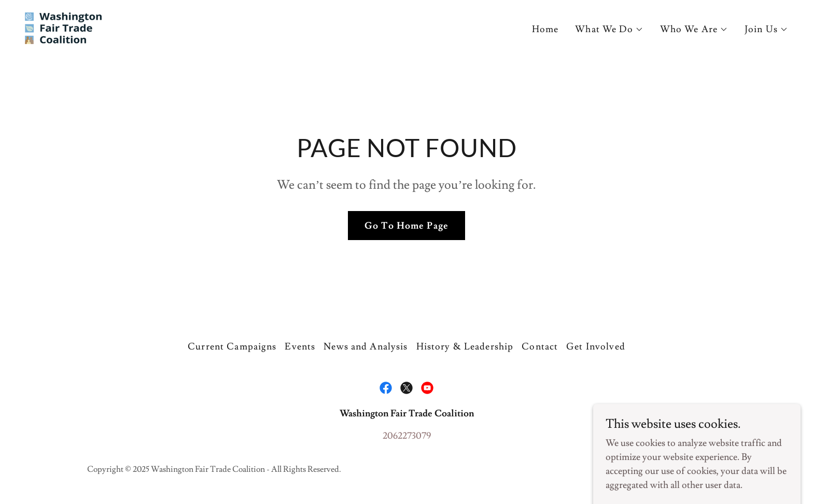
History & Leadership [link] (465, 347)
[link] (63, 26)
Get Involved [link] (596, 347)
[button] (609, 30)
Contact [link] (540, 347)
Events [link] (300, 347)
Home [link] (545, 29)
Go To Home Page (406, 226)
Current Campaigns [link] (232, 347)
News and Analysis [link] (366, 347)
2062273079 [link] (407, 436)
